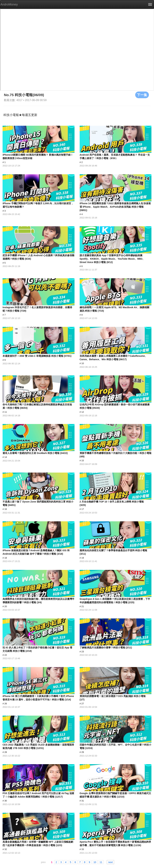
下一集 (142, 95)
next (110, 862)
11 (101, 862)
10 (95, 862)
